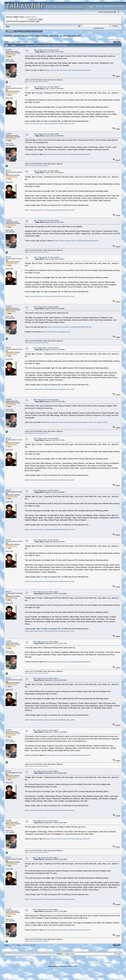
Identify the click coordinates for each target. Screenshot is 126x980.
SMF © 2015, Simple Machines (71, 963)
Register (38, 31)
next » (118, 39)
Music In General (42, 36)
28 (22, 42)
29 (24, 42)
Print (117, 42)
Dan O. (8, 86)
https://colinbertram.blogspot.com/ (56, 332)
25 (14, 42)
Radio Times (54, 36)
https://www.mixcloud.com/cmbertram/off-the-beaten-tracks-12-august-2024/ (77, 422)
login (26, 17)
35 (28, 42)
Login (31, 31)
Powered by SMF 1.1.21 (53, 963)
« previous (111, 39)
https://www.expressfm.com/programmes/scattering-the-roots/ (50, 123)
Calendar (24, 31)
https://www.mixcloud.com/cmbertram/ (37, 82)
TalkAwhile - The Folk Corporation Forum (19, 36)
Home (11, 31)
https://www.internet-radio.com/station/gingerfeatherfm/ (68, 70)
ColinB (8, 50)
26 (16, 42)
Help (17, 31)
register (33, 17)
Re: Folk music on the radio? (71, 36)
